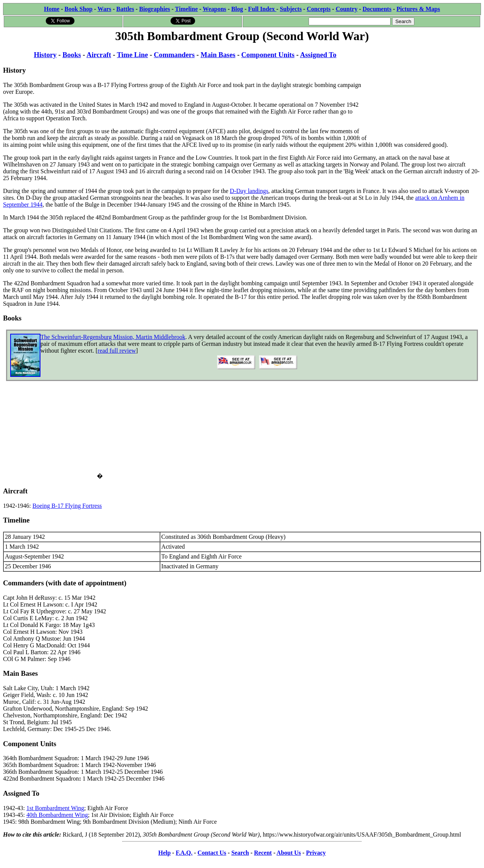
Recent (263, 853)
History (45, 55)
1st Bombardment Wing (55, 808)
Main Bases (218, 55)
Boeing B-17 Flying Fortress (67, 506)
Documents (377, 9)
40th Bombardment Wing (57, 815)
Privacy (316, 853)
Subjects (291, 9)
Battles (125, 9)
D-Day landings (249, 191)
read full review (117, 351)
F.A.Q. (184, 853)
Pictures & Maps (418, 9)
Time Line (132, 55)
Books (72, 55)
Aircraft (99, 55)
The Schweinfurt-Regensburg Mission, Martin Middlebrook (113, 337)
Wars (104, 9)
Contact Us (212, 853)
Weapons (214, 9)
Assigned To (318, 55)
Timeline (186, 9)
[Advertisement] (424, 92)
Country (347, 9)
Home (52, 9)
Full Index (262, 9)
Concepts (319, 9)
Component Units (268, 55)
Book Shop (78, 9)
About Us (289, 853)
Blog (237, 9)
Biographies (155, 9)
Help (164, 853)
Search (240, 853)
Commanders (174, 55)
